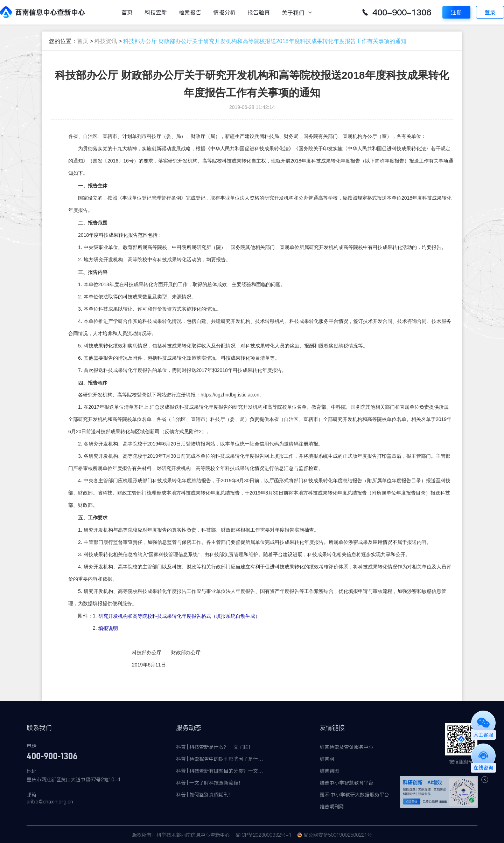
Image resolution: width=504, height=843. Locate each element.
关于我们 (293, 13)
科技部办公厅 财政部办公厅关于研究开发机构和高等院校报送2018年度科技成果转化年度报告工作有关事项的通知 (265, 41)
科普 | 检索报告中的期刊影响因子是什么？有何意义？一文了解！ (220, 759)
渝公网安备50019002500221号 (338, 835)
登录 (490, 12)
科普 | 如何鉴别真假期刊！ (205, 795)
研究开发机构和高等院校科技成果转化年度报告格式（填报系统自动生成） (179, 616)
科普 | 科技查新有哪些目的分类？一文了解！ (220, 771)
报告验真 (259, 12)
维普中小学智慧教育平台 (346, 783)
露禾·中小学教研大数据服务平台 (355, 795)
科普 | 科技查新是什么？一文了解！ (215, 747)
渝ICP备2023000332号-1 (264, 835)
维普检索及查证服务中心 (346, 747)
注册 (456, 12)
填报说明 (108, 629)
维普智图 (329, 771)
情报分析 (224, 12)
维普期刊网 (332, 807)
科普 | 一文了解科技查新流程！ (210, 783)
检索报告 (190, 12)
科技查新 (156, 12)
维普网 (327, 759)
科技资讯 (106, 41)
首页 (127, 12)
